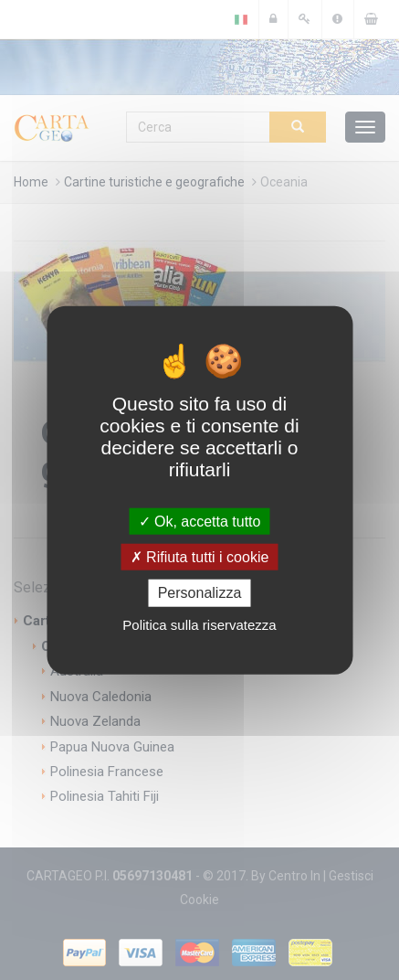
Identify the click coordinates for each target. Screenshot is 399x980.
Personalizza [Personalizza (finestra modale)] (200, 593)
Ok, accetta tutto (200, 522)
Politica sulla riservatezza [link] (199, 624)
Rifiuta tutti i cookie (200, 557)
